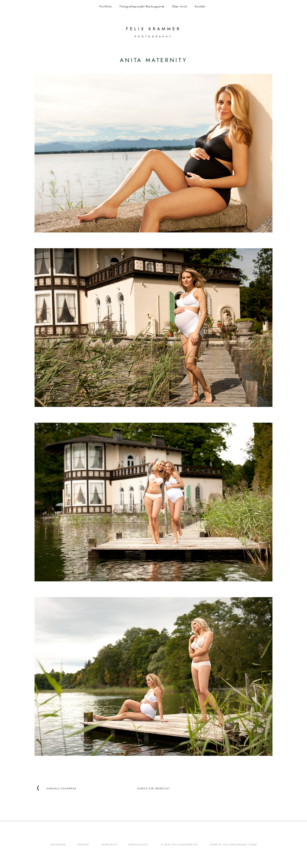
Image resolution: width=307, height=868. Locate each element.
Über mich (180, 6)
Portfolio (106, 6)
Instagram (58, 845)
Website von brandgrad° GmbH (234, 845)
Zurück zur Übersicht (154, 788)
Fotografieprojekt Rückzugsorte (142, 6)
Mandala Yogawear (61, 788)
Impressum (109, 845)
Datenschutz (138, 845)
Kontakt (200, 6)
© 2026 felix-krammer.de (179, 845)
